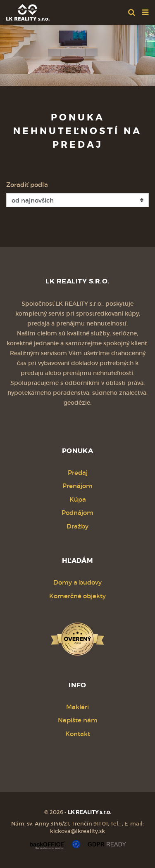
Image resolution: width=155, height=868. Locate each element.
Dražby (77, 526)
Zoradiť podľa (27, 185)
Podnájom (77, 513)
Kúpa (78, 499)
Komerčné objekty (77, 596)
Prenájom (77, 486)
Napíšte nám (78, 720)
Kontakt (78, 734)
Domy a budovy (77, 582)
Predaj (78, 473)
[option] (77, 53)
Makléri (77, 707)
